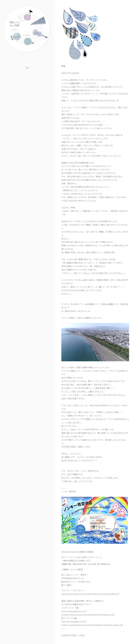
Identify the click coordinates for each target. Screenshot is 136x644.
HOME (82, 635)
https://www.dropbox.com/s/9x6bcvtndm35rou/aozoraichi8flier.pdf (90, 594)
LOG (27, 68)
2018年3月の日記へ (70, 635)
